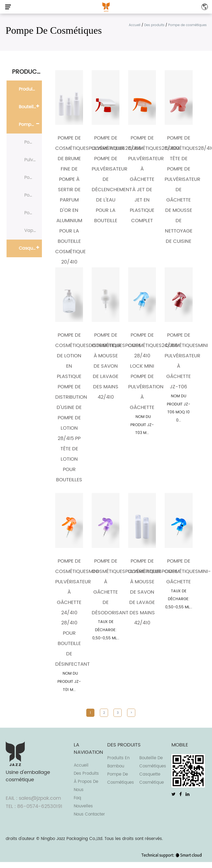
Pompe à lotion (33, 178)
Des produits (154, 25)
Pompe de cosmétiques (30, 125)
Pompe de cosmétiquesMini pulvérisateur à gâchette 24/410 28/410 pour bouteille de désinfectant (77, 613)
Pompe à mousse (33, 142)
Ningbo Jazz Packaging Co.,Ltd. (72, 839)
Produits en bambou (30, 89)
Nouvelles (83, 806)
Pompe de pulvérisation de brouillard (33, 195)
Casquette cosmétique (30, 248)
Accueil (135, 25)
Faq (77, 798)
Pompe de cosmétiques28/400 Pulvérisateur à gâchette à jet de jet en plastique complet (154, 179)
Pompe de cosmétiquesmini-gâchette (188, 571)
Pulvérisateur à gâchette (33, 160)
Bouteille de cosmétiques (30, 107)
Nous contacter (89, 814)
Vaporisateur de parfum (33, 231)
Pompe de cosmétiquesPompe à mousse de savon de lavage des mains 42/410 (116, 366)
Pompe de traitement (33, 213)
